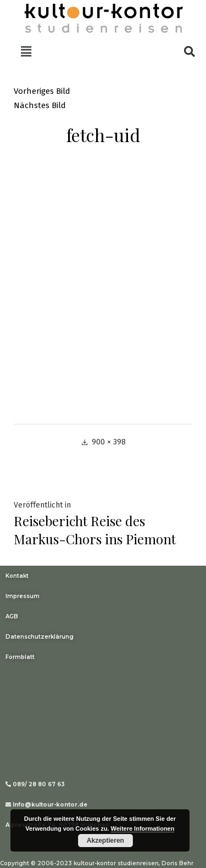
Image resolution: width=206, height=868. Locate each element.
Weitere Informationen (143, 828)
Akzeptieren (105, 841)
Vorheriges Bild (42, 91)
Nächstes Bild (40, 105)
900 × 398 (109, 442)
